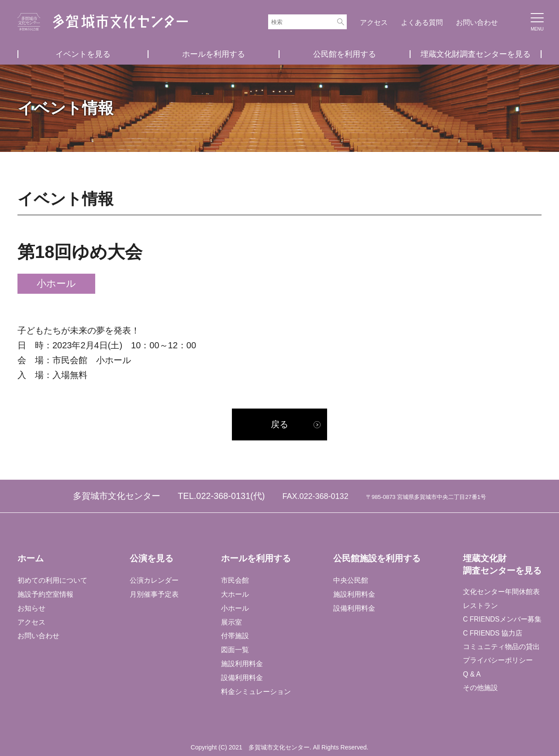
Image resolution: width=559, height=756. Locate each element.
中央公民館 (350, 580)
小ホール (235, 608)
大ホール (235, 594)
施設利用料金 (242, 664)
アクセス (374, 22)
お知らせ (31, 608)
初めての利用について (52, 580)
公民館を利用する (345, 54)
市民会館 (235, 580)
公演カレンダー (154, 580)
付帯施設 (235, 636)
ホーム (31, 558)
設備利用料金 (242, 678)
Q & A (471, 676)
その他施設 (480, 690)
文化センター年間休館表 (500, 592)
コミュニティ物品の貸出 (500, 648)
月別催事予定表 (154, 594)
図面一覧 (235, 650)
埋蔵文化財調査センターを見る (476, 54)
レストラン (480, 606)
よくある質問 (422, 22)
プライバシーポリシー (497, 662)
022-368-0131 (223, 496)
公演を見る (151, 558)
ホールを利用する (214, 54)
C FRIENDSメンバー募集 (502, 620)
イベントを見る (83, 54)
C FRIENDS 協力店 (492, 634)
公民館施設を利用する (376, 558)
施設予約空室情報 (45, 594)
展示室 (231, 622)
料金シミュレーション (255, 692)
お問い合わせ (477, 22)
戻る (279, 425)
